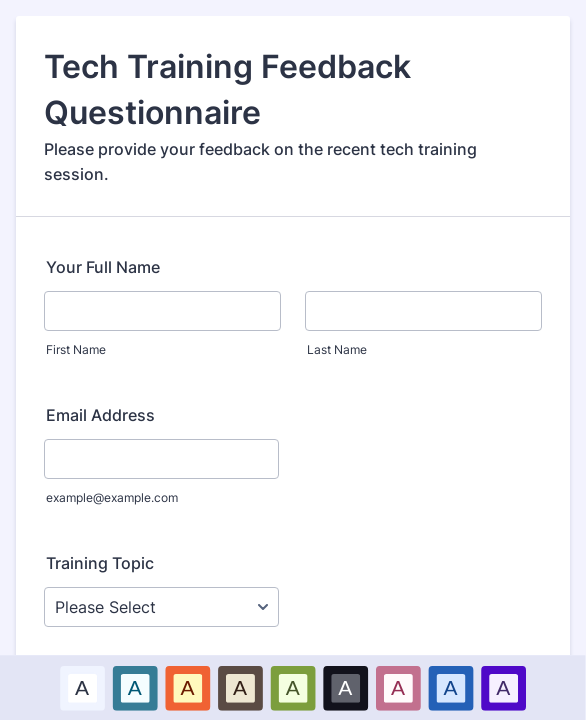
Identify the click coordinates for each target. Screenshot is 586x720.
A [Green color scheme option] (293, 687)
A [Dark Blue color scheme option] (451, 687)
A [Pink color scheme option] (398, 687)
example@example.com (112, 497)
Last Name (337, 349)
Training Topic (100, 563)
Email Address (100, 415)
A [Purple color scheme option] (503, 687)
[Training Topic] (161, 607)
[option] (82, 687)
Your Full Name (103, 267)
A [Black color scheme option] (346, 687)
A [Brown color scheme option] (240, 687)
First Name (76, 349)
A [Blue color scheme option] (135, 687)
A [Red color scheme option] (188, 687)
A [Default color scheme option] (82, 687)
